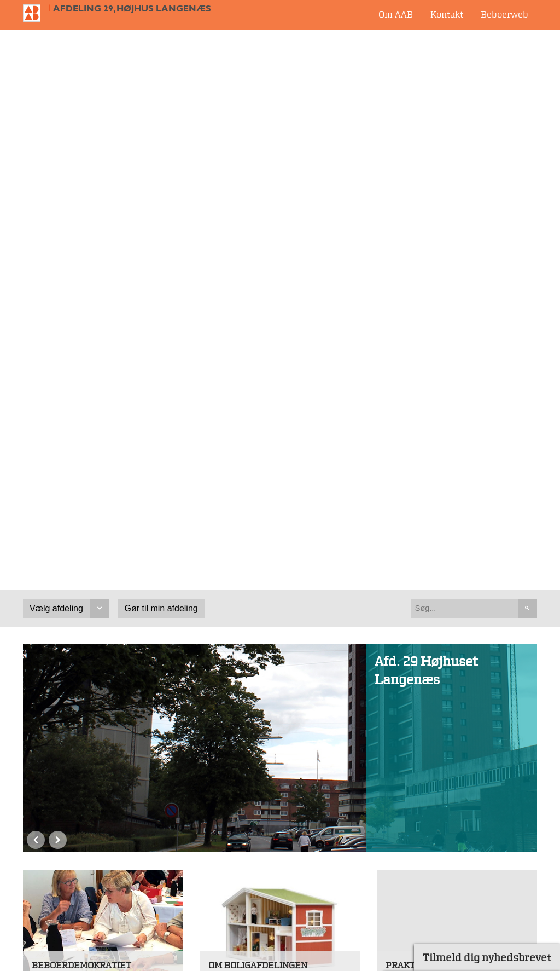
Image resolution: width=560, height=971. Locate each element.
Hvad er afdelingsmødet (91, 462)
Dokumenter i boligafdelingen (279, 462)
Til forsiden (36, 13)
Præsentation (246, 446)
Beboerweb (504, 14)
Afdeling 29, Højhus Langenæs (132, 8)
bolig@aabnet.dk (59, 935)
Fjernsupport (404, 894)
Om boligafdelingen (258, 417)
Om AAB (396, 14)
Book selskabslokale (259, 642)
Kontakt (447, 14)
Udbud (391, 832)
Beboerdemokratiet (81, 417)
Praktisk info (419, 417)
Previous (36, 295)
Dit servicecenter (430, 628)
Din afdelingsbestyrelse (444, 642)
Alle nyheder (151, 675)
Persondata (401, 874)
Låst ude (412, 446)
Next (58, 295)
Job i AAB (397, 853)
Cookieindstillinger (416, 935)
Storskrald (416, 462)
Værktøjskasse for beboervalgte (78, 484)
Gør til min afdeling (161, 61)
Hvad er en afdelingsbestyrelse (106, 446)
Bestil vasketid (248, 628)
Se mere (49, 521)
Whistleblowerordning (423, 915)
